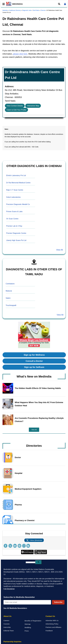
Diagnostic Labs (27, 10)
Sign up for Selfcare (34, 367)
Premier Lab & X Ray (14, 226)
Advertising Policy (52, 624)
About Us (8, 616)
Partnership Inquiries (12, 642)
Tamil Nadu (36, 10)
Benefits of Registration (33, 621)
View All (60, 250)
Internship (7, 627)
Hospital (19, 473)
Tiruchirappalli (11, 305)
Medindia (5, 10)
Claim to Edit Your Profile (16, 110)
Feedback (49, 631)
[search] (30, 562)
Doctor (18, 457)
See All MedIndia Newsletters (15, 608)
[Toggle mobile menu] (3, 4)
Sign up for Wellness (34, 355)
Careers (6, 620)
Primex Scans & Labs (14, 212)
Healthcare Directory (15, 10)
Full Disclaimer (9, 589)
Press (27, 631)
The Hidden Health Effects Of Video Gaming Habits (38, 388)
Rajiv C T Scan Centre (15, 190)
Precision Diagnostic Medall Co (18, 204)
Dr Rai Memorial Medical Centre (18, 183)
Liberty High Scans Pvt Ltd (16, 240)
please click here (20, 54)
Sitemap (28, 624)
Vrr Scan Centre (12, 219)
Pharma (18, 505)
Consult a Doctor (34, 361)
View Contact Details (15, 106)
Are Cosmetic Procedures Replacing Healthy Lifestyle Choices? (39, 420)
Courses (7, 624)
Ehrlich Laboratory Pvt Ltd (16, 175)
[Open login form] (65, 4)
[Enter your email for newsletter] (27, 602)
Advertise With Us (52, 620)
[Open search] (59, 4)
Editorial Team (9, 631)
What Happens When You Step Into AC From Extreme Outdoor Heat (39, 404)
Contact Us (50, 616)
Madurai (9, 291)
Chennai (43, 10)
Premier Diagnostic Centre (16, 233)
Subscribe (58, 602)
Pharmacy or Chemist (25, 520)
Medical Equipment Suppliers (28, 489)
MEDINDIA (14, 4)
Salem (8, 298)
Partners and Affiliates (53, 627)
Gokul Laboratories (13, 197)
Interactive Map (33, 106)
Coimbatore (10, 284)
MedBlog (28, 627)
